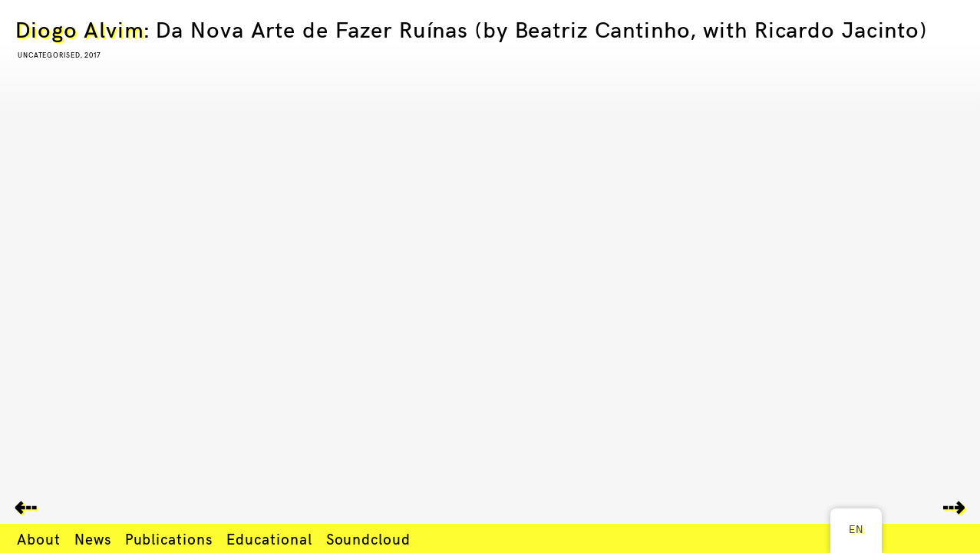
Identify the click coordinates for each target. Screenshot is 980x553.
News (93, 538)
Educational (269, 538)
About (39, 538)
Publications (169, 538)
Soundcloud (369, 538)
